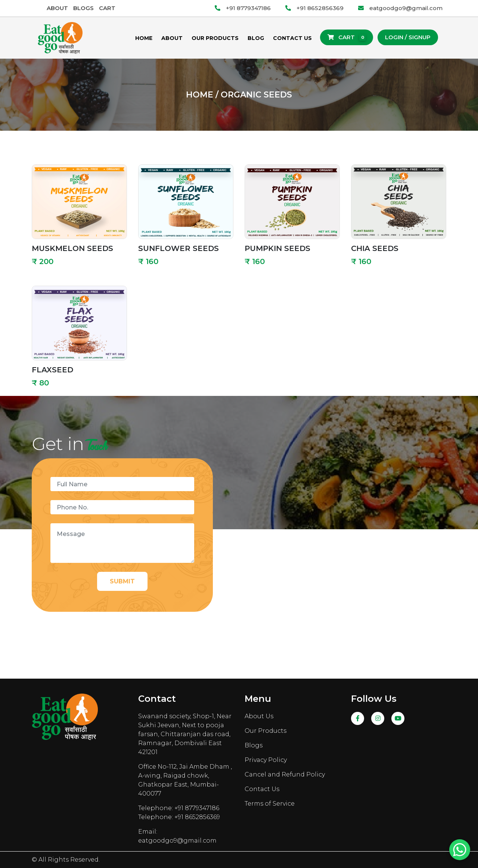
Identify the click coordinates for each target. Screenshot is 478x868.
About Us (259, 716)
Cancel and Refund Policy (285, 774)
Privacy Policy (266, 760)
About (57, 8)
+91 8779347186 (243, 8)
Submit (122, 581)
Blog (256, 38)
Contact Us (292, 38)
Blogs (83, 8)
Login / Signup (408, 37)
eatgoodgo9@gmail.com (400, 8)
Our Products (215, 38)
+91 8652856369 (314, 8)
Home (144, 38)
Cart (107, 8)
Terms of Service (270, 804)
